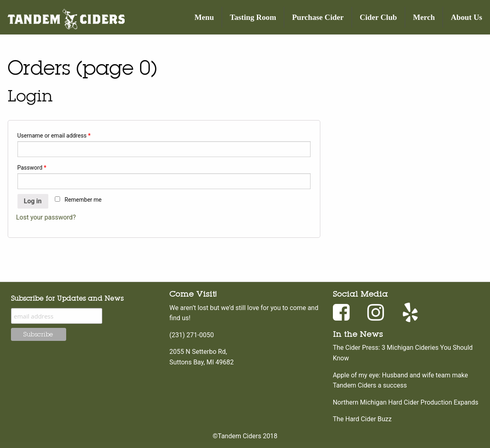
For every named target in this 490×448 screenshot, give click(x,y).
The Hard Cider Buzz (362, 419)
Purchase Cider (318, 17)
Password (32, 168)
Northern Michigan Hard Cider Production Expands (406, 402)
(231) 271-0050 (191, 335)
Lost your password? (46, 217)
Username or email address (54, 136)
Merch (424, 17)
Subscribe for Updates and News (67, 298)
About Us (467, 17)
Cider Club (378, 17)
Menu (204, 17)
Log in (33, 201)
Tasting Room (253, 17)
